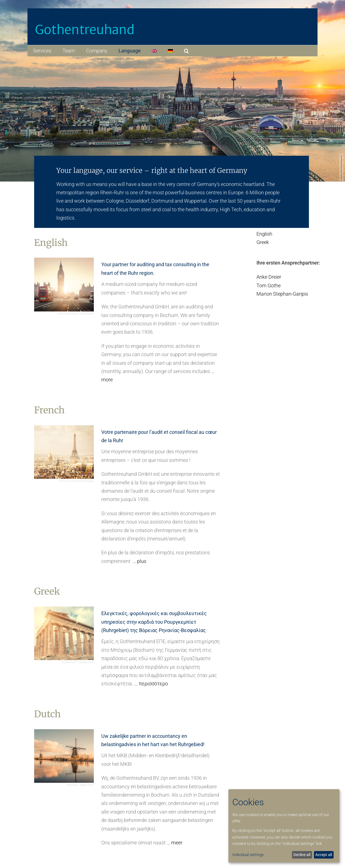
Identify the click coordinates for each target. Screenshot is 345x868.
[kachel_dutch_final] (64, 732)
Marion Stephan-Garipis (282, 294)
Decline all (302, 855)
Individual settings (248, 855)
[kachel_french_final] (64, 428)
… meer (175, 843)
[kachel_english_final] (64, 260)
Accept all (324, 855)
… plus (139, 561)
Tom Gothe (269, 285)
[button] (186, 51)
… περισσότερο (151, 684)
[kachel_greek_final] (64, 609)
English (264, 234)
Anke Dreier (269, 277)
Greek (263, 242)
